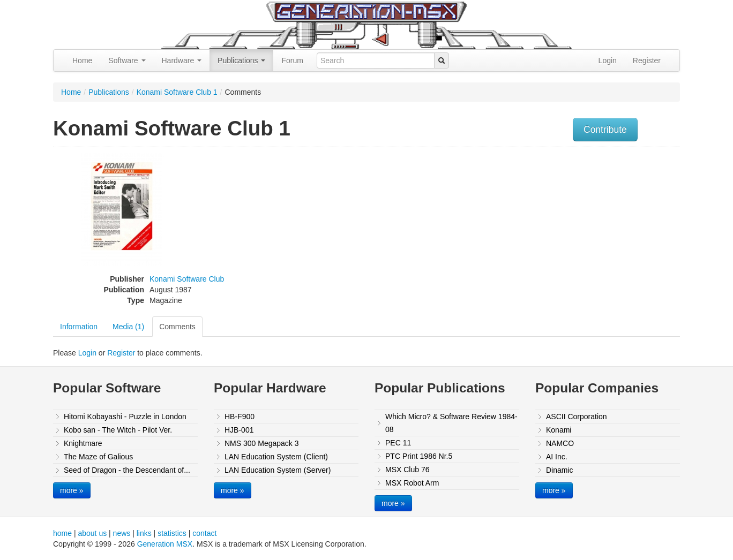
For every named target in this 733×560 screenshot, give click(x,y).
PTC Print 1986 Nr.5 (419, 456)
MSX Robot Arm (412, 483)
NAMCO (560, 443)
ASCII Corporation (577, 417)
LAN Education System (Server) (278, 470)
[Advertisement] (572, 228)
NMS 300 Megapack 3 (262, 443)
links (144, 533)
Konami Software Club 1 (177, 92)
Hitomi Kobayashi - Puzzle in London (125, 417)
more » (72, 490)
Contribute (605, 130)
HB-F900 (240, 417)
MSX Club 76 (407, 470)
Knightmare (83, 443)
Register (647, 60)
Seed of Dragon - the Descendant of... (127, 470)
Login (608, 60)
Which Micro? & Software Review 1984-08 (451, 423)
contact (204, 533)
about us (92, 533)
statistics (172, 533)
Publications (241, 60)
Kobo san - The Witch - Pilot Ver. (118, 430)
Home (82, 60)
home (62, 533)
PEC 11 (398, 443)
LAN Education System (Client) (276, 457)
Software (127, 60)
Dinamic (560, 470)
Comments (177, 327)
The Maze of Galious (98, 457)
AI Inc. (557, 457)
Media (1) (128, 327)
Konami (559, 430)
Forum (292, 60)
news (122, 533)
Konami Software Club (187, 279)
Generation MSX (165, 544)
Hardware (182, 60)
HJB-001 (239, 430)
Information (79, 327)
